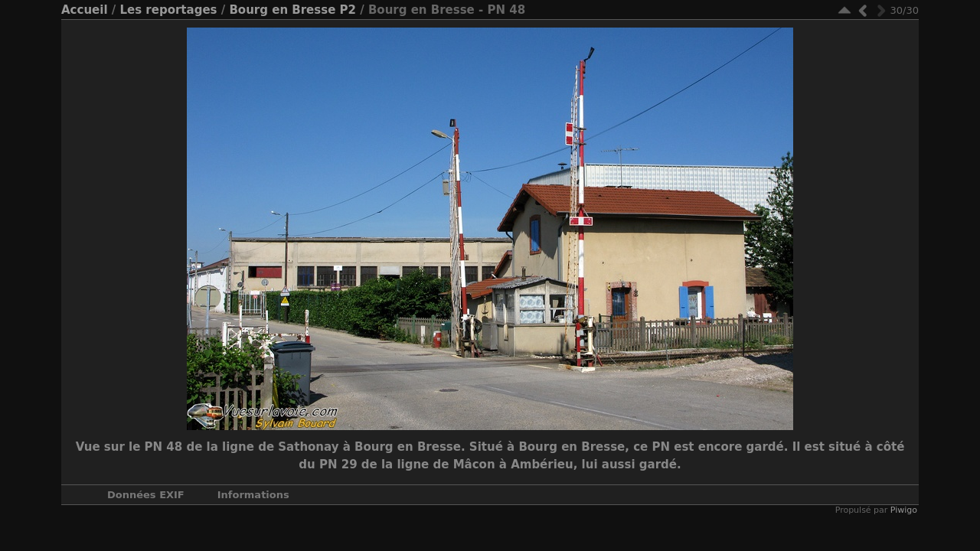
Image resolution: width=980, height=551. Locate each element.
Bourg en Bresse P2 (292, 10)
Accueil (85, 10)
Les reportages (168, 10)
